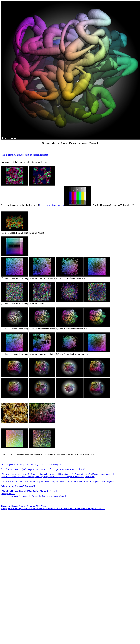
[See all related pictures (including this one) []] (43, 469)
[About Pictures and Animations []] (33, 496)
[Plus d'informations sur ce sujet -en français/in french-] (25, 155)
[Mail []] (9, 494)
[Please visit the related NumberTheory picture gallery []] (48, 477)
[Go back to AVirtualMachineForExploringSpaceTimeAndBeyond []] (58, 481)
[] (18, 486)
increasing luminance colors (65, 205)
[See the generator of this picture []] (31, 464)
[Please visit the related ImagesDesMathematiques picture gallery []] (58, 474)
